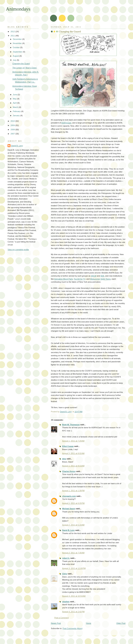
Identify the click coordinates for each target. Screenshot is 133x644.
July (15, 60)
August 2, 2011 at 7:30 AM (73, 553)
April (15, 103)
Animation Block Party (63, 279)
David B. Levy (68, 530)
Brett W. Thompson (71, 425)
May (15, 99)
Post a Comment (61, 618)
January (16, 116)
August (16, 56)
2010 (13, 121)
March (16, 107)
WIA (102, 276)
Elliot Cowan (68, 446)
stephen (66, 602)
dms (64, 459)
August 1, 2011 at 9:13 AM (73, 466)
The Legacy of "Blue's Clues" (25, 68)
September (18, 52)
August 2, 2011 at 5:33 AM (73, 525)
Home (89, 623)
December (17, 39)
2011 (13, 36)
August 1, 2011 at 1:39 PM (73, 491)
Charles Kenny (69, 471)
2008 (13, 130)
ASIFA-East (66, 123)
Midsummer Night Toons (100, 279)
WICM (94, 276)
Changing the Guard (21, 64)
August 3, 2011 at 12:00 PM (74, 568)
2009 (13, 125)
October (16, 47)
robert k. (66, 558)
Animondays (18, 9)
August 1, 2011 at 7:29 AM (73, 441)
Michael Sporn (69, 509)
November (17, 43)
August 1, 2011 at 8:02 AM (73, 453)
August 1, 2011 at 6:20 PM (73, 503)
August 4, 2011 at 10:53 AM (74, 596)
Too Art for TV (79, 279)
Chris (65, 574)
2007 (13, 134)
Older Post (121, 623)
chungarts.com (69, 496)
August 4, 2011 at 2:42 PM (73, 612)
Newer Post (56, 623)
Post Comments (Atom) (73, 628)
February (17, 111)
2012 (13, 32)
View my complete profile (18, 250)
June (15, 95)
